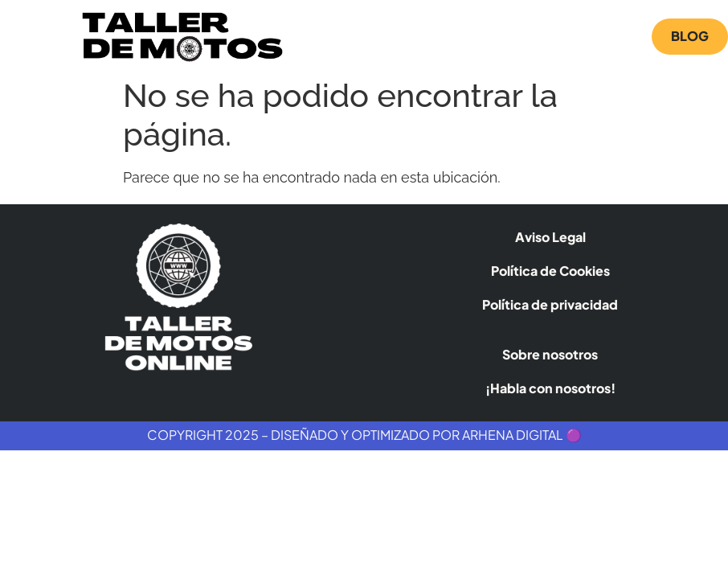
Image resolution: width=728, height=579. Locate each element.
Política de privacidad (550, 304)
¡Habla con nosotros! (550, 388)
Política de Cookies (550, 271)
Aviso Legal (550, 237)
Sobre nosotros (550, 354)
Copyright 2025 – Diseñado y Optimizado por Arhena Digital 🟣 (364, 435)
